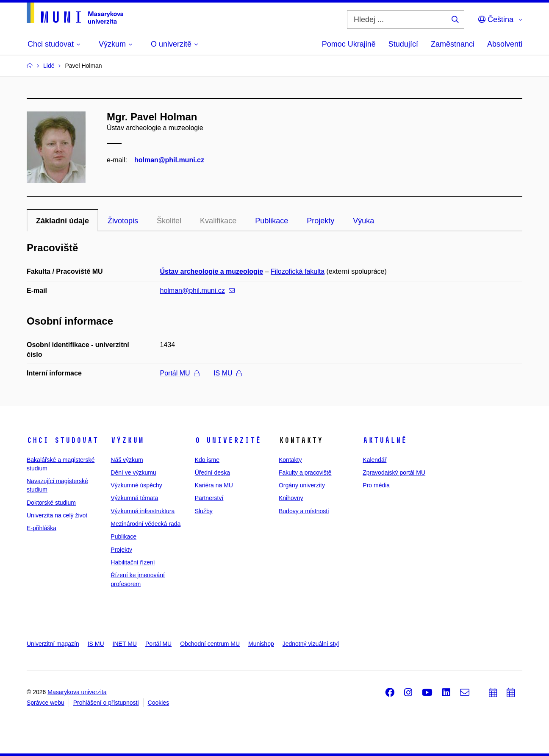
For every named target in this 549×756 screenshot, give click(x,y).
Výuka (363, 221)
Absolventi (505, 44)
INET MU (125, 644)
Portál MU (180, 373)
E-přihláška (42, 528)
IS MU (227, 373)
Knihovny (291, 498)
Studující (403, 44)
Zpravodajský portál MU (394, 472)
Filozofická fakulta (298, 271)
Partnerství (209, 498)
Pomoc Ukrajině (349, 44)
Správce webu (46, 703)
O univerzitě (228, 440)
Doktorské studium (51, 503)
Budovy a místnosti (304, 511)
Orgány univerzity (302, 485)
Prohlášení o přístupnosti (106, 703)
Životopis (123, 221)
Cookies (159, 703)
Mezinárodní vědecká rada (146, 524)
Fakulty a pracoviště (305, 472)
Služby (204, 511)
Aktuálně (385, 440)
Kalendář (374, 460)
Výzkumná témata (134, 498)
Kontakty (290, 460)
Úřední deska (212, 472)
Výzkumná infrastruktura (143, 511)
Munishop (261, 644)
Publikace (272, 221)
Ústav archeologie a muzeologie (212, 271)
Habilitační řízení (133, 562)
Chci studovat (62, 440)
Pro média (376, 485)
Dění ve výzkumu (133, 472)
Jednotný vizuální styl (311, 644)
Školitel (169, 221)
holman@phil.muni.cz (169, 160)
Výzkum (127, 440)
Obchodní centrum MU (210, 644)
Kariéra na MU (214, 485)
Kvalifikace (218, 221)
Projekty (320, 221)
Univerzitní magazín (53, 644)
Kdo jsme (207, 460)
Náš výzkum (127, 460)
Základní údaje (62, 221)
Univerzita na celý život (57, 515)
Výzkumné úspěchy (136, 485)
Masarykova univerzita (77, 692)
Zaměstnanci (453, 44)
